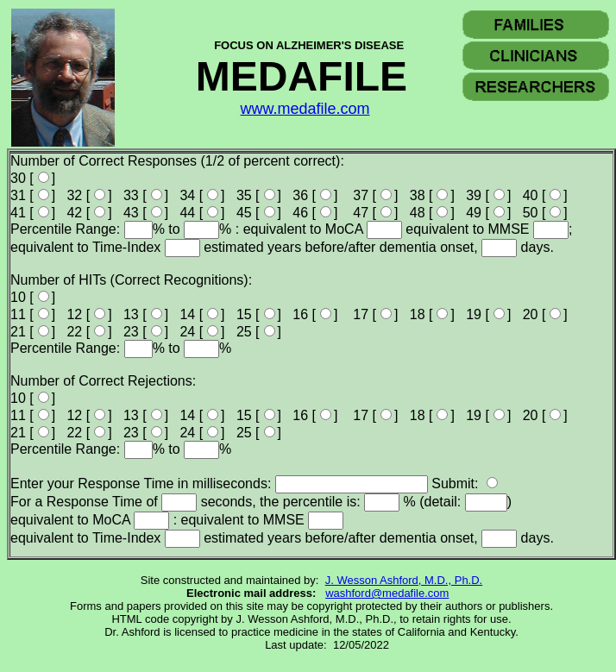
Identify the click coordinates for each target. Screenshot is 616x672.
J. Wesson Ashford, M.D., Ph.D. (404, 580)
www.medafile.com (305, 109)
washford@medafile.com (387, 593)
